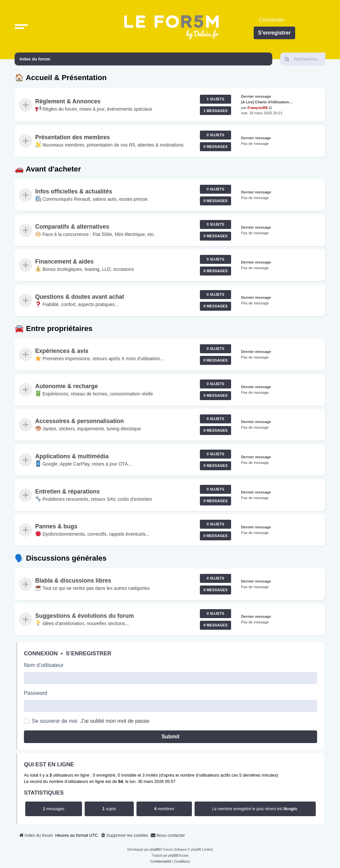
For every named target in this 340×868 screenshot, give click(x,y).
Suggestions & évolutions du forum (85, 616)
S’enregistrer (88, 653)
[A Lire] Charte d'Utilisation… (267, 102)
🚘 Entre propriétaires (54, 328)
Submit (170, 737)
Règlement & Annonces (68, 101)
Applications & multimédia (72, 456)
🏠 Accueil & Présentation (61, 78)
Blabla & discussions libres (73, 581)
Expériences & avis (62, 351)
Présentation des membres (73, 137)
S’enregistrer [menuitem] (274, 33)
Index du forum (35, 59)
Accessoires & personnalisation (80, 421)
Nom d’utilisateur (44, 665)
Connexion (41, 653)
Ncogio (290, 809)
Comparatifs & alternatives (72, 227)
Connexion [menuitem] (272, 20)
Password (36, 693)
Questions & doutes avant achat (80, 297)
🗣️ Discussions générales (61, 558)
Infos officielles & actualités (74, 191)
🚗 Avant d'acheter (48, 169)
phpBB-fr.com (178, 856)
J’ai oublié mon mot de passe (115, 721)
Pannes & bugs (56, 526)
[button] (21, 26)
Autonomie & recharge (67, 386)
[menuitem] (124, 835)
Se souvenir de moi (55, 721)
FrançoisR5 (257, 107)
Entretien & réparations (68, 491)
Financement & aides (64, 262)
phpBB (155, 850)
